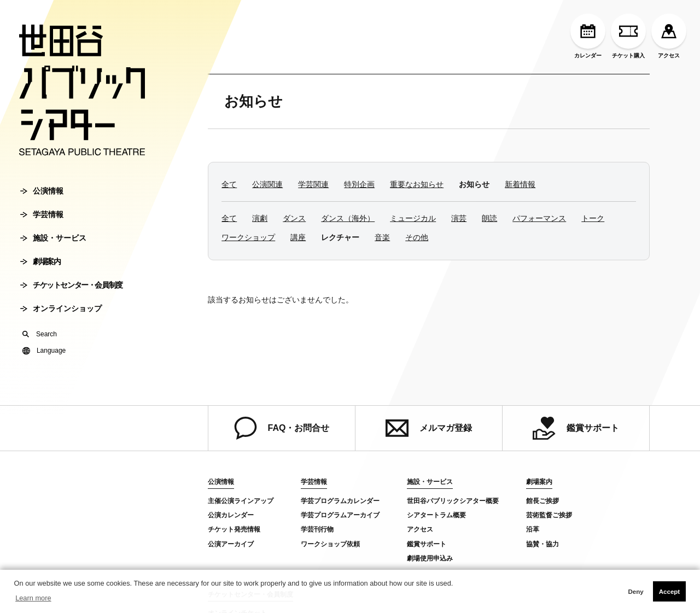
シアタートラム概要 (436, 515)
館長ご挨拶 (542, 501)
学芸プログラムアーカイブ (340, 515)
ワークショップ (248, 237)
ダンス (294, 218)
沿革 (533, 529)
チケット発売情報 (234, 529)
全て (229, 184)
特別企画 (359, 184)
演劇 (260, 218)
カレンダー (588, 36)
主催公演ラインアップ (241, 501)
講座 (298, 237)
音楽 (382, 237)
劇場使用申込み (430, 558)
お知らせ (253, 101)
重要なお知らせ (417, 184)
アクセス (669, 36)
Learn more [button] (33, 598)
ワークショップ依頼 (330, 544)
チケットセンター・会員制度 (71, 285)
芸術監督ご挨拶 (549, 515)
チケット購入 (628, 36)
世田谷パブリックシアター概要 (453, 501)
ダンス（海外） (348, 218)
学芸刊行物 (317, 529)
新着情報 (520, 184)
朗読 (489, 218)
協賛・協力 (542, 544)
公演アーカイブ (231, 544)
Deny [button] (635, 592)
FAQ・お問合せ (282, 428)
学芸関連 (313, 184)
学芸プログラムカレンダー (340, 501)
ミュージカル (413, 218)
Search (40, 334)
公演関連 (267, 184)
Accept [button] (669, 592)
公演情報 (42, 191)
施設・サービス (53, 238)
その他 (417, 237)
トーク (593, 218)
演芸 (459, 218)
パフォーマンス (539, 218)
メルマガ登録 (429, 428)
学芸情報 (42, 214)
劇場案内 (40, 261)
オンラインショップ (61, 308)
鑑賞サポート (576, 428)
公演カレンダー (231, 515)
